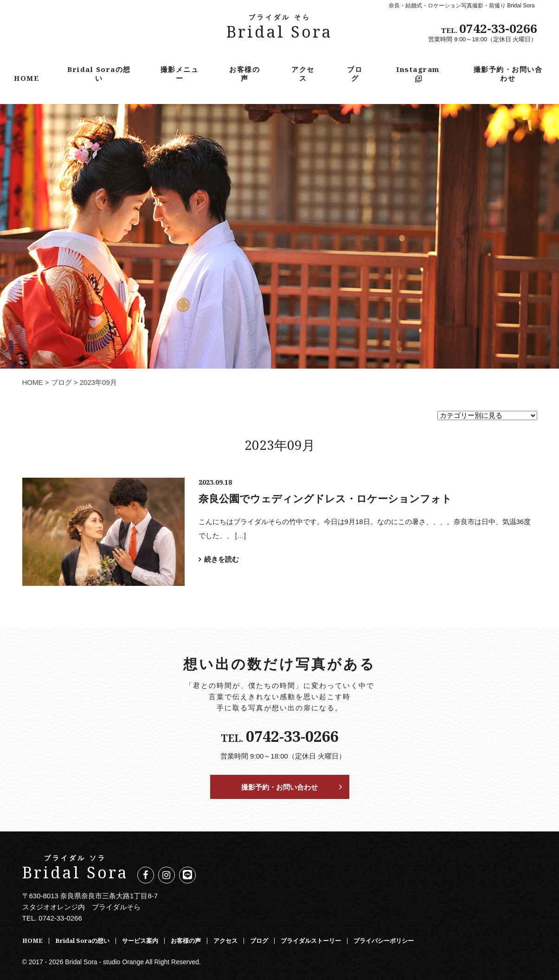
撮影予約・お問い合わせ (508, 73)
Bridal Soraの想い (99, 73)
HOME (26, 78)
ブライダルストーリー (311, 941)
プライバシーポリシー (384, 941)
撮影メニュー (180, 73)
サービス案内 (140, 941)
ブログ (355, 73)
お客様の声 (244, 73)
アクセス (303, 73)
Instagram (418, 73)
